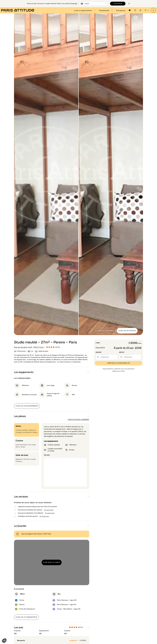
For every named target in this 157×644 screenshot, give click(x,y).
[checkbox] (136, 17)
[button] (4, 641)
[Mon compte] (153, 10)
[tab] (85, 10)
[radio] (71, 640)
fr (147, 10)
